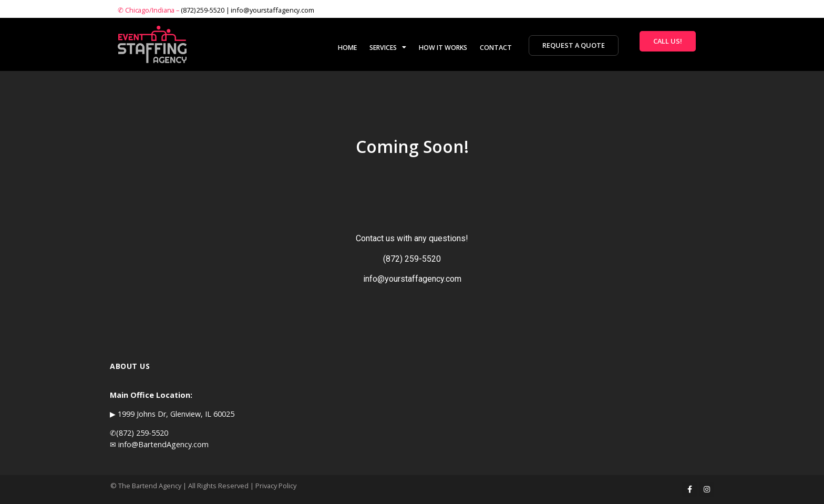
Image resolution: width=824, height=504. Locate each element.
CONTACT (496, 48)
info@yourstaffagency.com (272, 10)
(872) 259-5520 (203, 10)
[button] (574, 45)
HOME (347, 48)
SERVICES (388, 47)
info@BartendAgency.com (163, 444)
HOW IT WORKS (443, 48)
